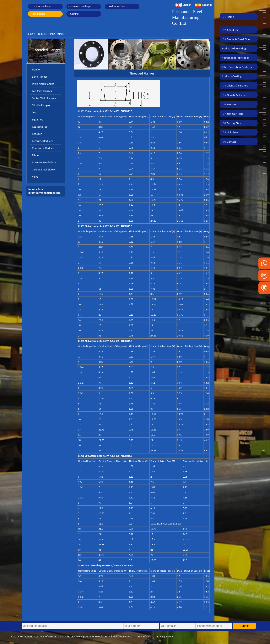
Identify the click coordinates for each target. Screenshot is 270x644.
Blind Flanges (40, 77)
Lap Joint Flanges (42, 91)
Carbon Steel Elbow (43, 169)
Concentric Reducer (43, 148)
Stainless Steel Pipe (81, 6)
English (183, 5)
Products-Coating (232, 76)
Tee (34, 112)
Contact (229, 142)
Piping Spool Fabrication (235, 58)
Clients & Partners (235, 86)
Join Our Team (232, 114)
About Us (229, 30)
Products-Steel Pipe (236, 39)
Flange (36, 69)
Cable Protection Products (237, 67)
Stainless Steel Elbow (44, 162)
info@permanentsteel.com (44, 193)
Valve (35, 177)
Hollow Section (117, 6)
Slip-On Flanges (41, 105)
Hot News (230, 132)
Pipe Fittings (38, 14)
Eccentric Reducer (43, 141)
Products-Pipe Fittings (234, 48)
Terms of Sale (143, 636)
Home (30, 34)
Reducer (37, 134)
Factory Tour (231, 123)
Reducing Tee (40, 127)
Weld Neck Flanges (43, 84)
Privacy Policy (165, 636)
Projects (229, 104)
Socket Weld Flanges (44, 98)
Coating (74, 14)
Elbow (36, 155)
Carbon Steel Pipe (41, 6)
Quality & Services (235, 95)
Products (42, 34)
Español (203, 5)
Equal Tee (38, 119)
